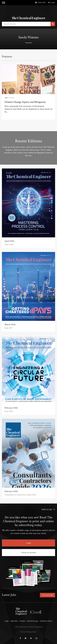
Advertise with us (46, 621)
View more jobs (47, 595)
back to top (47, 509)
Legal (6, 621)
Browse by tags (33, 621)
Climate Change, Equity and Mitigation (25, 102)
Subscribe (40, 2)
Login (52, 2)
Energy (11, 98)
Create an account (28, 553)
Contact (22, 621)
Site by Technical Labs (29, 632)
